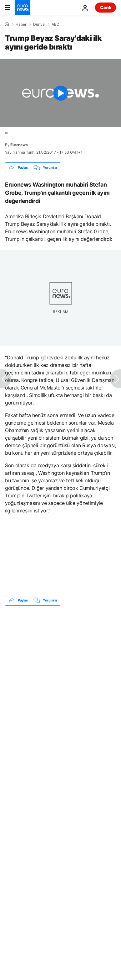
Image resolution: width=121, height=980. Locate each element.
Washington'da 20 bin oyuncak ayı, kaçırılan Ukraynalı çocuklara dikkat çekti (50, 658)
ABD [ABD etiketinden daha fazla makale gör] (66, 703)
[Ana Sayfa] (7, 24)
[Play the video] (61, 93)
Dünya (39, 24)
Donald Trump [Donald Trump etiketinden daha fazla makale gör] (28, 703)
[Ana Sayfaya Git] (23, 8)
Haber (21, 24)
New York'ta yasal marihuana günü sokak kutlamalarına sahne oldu (47, 679)
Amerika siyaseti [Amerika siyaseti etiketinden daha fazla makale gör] (30, 718)
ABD (55, 24)
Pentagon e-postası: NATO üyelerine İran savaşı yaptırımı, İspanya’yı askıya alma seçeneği (47, 635)
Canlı (106, 7)
